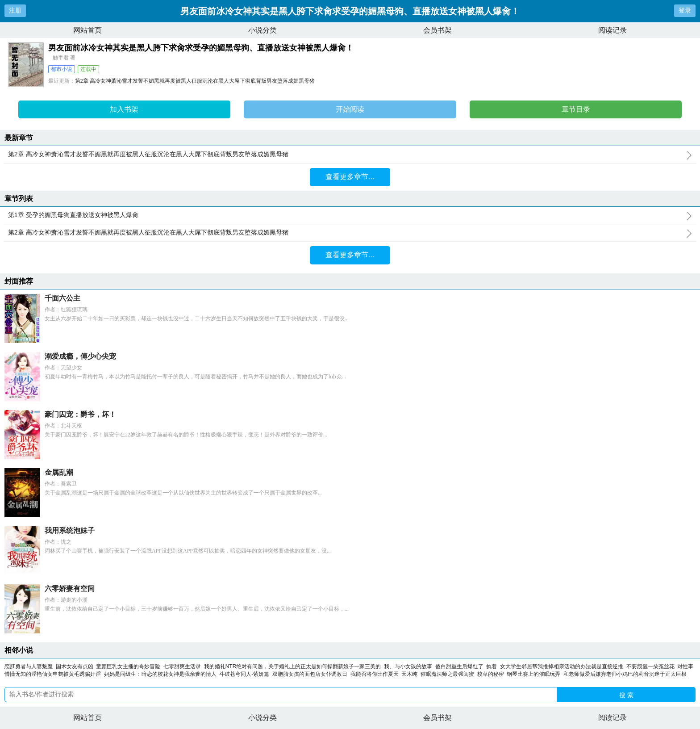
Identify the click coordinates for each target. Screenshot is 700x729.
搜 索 (626, 695)
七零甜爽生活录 (182, 666)
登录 (685, 10)
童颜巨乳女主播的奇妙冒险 (128, 666)
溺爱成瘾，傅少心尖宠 (80, 356)
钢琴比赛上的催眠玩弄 (533, 674)
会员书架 (437, 30)
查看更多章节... (350, 177)
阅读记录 (612, 30)
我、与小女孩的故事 (408, 666)
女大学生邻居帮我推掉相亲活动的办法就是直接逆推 (562, 666)
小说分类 (262, 30)
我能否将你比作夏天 (375, 674)
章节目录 (576, 109)
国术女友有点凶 (75, 666)
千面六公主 (62, 298)
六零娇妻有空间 (70, 589)
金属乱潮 (59, 472)
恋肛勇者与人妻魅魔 (29, 666)
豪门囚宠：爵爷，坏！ (80, 414)
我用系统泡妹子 (70, 530)
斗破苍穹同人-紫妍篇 (244, 674)
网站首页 (87, 30)
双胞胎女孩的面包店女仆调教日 (310, 674)
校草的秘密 (491, 674)
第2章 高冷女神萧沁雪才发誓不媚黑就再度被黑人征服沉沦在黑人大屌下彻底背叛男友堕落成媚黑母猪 (195, 81)
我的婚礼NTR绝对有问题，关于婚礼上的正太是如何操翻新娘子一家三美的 (293, 666)
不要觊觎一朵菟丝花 (650, 666)
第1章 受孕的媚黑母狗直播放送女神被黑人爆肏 (350, 215)
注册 (15, 10)
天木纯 (409, 674)
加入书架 (124, 109)
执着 (492, 666)
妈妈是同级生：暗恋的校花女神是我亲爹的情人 (160, 674)
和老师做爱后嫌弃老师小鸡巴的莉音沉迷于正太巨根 (625, 674)
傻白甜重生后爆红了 (459, 666)
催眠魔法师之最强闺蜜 (447, 674)
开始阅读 (350, 109)
